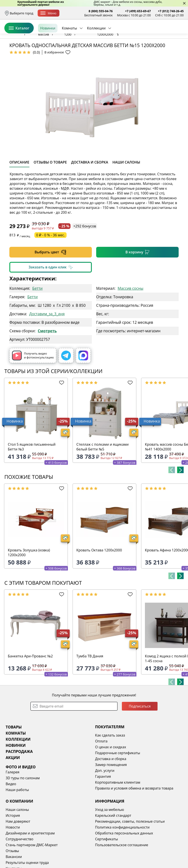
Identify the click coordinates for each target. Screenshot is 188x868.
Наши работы (17, 823)
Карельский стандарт (113, 849)
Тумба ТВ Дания (90, 690)
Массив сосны (131, 322)
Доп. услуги (105, 804)
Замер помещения (111, 798)
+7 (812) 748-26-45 (171, 11)
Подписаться (140, 740)
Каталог (19, 48)
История (13, 849)
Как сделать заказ (110, 769)
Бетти (37, 322)
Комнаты (69, 48)
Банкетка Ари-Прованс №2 (30, 690)
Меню (48, 13)
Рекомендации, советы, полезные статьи (130, 855)
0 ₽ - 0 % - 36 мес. (50, 269)
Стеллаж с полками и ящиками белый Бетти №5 (102, 480)
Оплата (101, 775)
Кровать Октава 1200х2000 (99, 584)
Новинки (48, 48)
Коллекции (96, 48)
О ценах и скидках (111, 781)
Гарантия (103, 810)
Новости (13, 861)
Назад (15, 57)
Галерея (13, 806)
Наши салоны (17, 843)
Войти (140, 33)
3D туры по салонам (23, 812)
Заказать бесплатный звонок (164, 48)
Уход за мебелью (110, 843)
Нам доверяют (18, 855)
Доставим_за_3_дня (47, 347)
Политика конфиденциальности (122, 861)
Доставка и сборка (111, 792)
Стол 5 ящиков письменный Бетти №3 (32, 480)
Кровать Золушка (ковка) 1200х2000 (29, 586)
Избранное (158, 33)
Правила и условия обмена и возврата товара (134, 822)
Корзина (177, 33)
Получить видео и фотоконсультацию (33, 389)
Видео (11, 817)
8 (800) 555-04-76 (101, 11)
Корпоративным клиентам (118, 816)
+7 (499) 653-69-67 (138, 11)
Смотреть (47, 364)
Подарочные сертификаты (118, 786)
